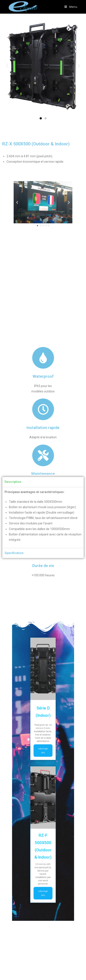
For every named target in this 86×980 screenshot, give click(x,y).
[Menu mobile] (71, 7)
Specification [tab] (14, 553)
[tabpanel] (43, 518)
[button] (41, 118)
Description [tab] (13, 482)
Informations (43, 759)
